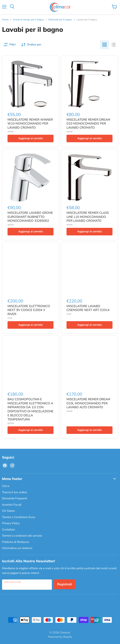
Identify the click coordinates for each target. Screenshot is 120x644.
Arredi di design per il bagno (28, 20)
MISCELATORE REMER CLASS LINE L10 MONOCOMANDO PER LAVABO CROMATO (88, 217)
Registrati (65, 584)
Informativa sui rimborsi (17, 548)
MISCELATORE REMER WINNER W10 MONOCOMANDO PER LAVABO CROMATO (30, 124)
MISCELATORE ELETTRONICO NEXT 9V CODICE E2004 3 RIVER (29, 310)
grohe (11, 225)
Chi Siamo (8, 511)
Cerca (6, 486)
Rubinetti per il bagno (60, 20)
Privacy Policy (11, 523)
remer (11, 131)
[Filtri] (10, 45)
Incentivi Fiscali (12, 505)
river (10, 318)
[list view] (113, 45)
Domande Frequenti (15, 498)
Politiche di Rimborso (16, 542)
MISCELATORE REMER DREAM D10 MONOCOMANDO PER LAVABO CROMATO (88, 124)
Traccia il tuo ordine (14, 492)
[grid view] (105, 45)
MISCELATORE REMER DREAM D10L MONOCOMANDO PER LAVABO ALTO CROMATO (88, 403)
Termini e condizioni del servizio (22, 536)
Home (5, 20)
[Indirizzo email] (27, 584)
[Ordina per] (31, 45)
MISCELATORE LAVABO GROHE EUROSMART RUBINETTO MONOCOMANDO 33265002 (30, 217)
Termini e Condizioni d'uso (19, 517)
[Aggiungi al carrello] (31, 138)
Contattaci (9, 530)
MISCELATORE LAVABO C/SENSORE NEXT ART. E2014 (88, 308)
